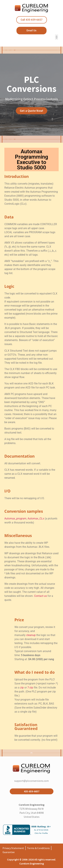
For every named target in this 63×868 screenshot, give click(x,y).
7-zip (30, 688)
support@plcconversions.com (32, 781)
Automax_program (15, 519)
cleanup (31, 635)
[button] (57, 37)
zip (22, 688)
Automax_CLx (36, 519)
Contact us (40, 596)
